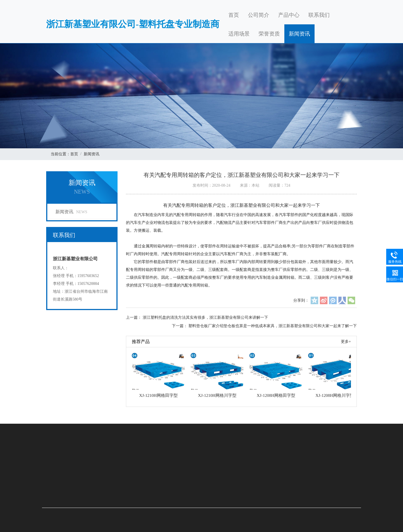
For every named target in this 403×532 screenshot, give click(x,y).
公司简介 (259, 15)
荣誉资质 (269, 34)
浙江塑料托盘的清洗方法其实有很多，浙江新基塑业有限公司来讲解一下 (205, 317)
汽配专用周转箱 (187, 215)
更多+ (346, 342)
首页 (234, 15)
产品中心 (289, 15)
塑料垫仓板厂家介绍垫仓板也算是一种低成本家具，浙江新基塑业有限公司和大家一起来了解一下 (273, 326)
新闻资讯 (299, 34)
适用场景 (239, 34)
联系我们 (319, 15)
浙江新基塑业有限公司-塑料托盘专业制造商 (133, 24)
